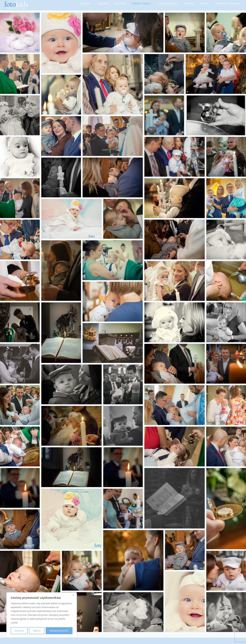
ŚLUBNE (189, 3)
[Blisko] (73, 595)
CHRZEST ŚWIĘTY (141, 3)
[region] (42, 615)
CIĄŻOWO (103, 3)
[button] (20, 33)
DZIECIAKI (85, 3)
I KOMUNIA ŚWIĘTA (168, 3)
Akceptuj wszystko (59, 631)
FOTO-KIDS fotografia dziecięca (36, 641)
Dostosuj (19, 631)
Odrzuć (37, 631)
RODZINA (120, 3)
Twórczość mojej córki (227, 3)
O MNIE (204, 3)
